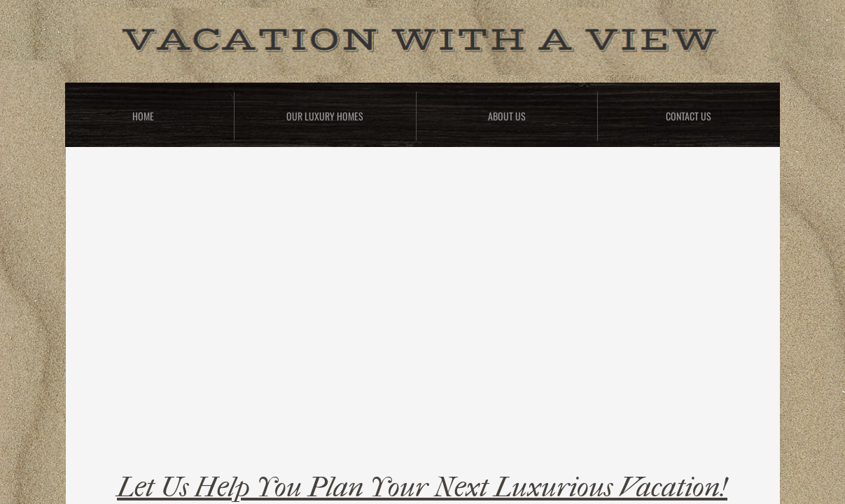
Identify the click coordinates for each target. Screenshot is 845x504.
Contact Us (689, 116)
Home (143, 116)
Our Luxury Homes (325, 116)
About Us (507, 116)
